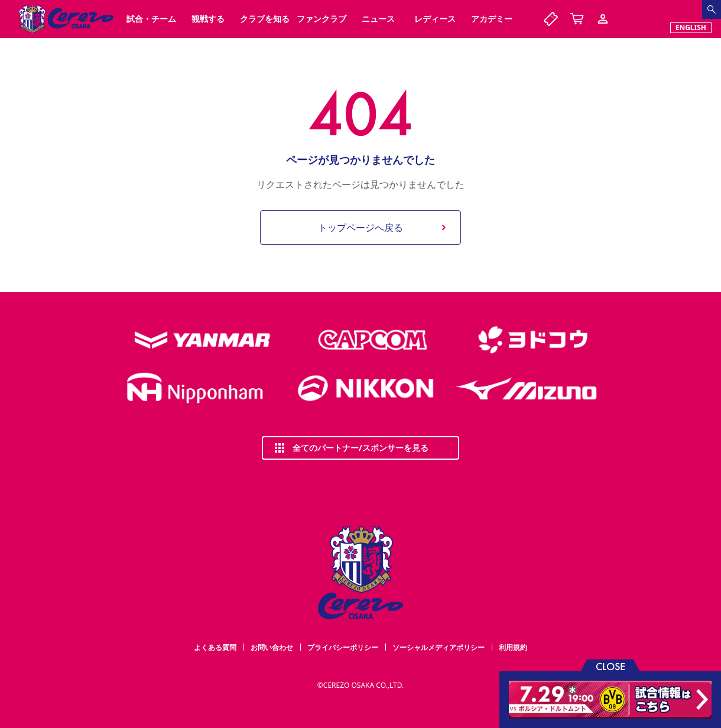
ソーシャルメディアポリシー (439, 647)
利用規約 (513, 647)
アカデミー (492, 19)
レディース (435, 19)
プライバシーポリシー (343, 647)
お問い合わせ (272, 647)
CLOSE (610, 666)
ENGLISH (691, 27)
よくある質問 (215, 647)
